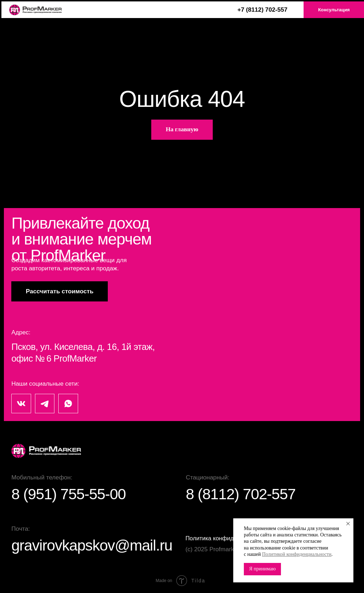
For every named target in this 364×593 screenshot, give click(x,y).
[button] (60, 291)
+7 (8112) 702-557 (263, 10)
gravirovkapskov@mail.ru (96, 545)
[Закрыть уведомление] (348, 524)
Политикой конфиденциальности (297, 554)
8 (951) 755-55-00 (72, 494)
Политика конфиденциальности (230, 538)
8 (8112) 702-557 (244, 494)
